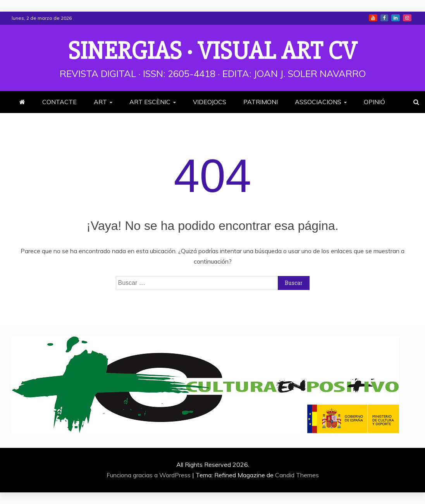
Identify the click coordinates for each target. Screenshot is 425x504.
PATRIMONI (261, 102)
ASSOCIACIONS (318, 102)
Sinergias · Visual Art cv (213, 51)
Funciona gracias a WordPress (149, 475)
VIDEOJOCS (210, 102)
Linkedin (396, 18)
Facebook (384, 18)
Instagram (407, 18)
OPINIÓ (374, 102)
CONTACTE (59, 102)
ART (100, 102)
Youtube (373, 18)
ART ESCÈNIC (150, 102)
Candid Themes (297, 475)
